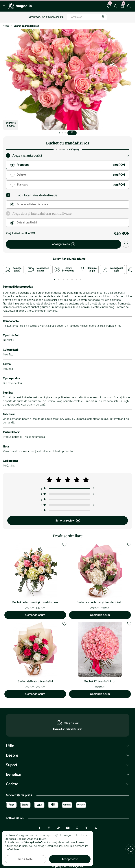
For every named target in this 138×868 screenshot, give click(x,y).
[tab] (54, 279)
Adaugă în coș (64, 244)
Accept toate (70, 859)
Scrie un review (68, 521)
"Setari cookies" (54, 846)
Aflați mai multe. (37, 839)
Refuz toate (25, 859)
